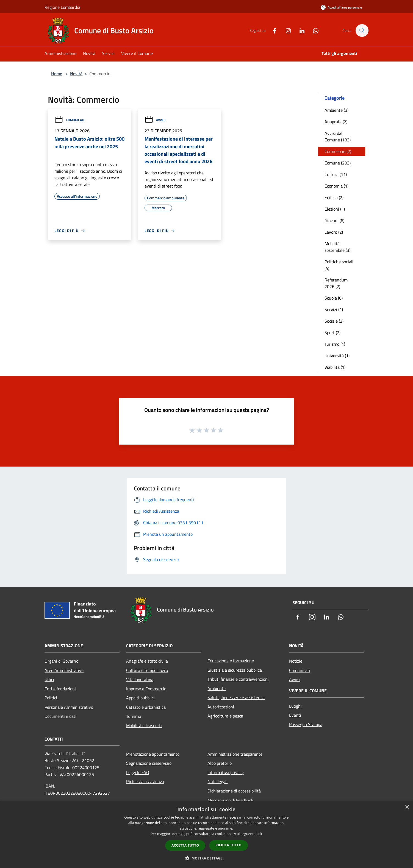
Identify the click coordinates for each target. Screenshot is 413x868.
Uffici (49, 679)
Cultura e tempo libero (147, 670)
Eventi (295, 715)
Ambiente (217, 688)
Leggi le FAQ (138, 772)
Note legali (217, 782)
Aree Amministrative (64, 670)
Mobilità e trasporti (144, 725)
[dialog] (206, 835)
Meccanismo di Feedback (230, 800)
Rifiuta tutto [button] (228, 845)
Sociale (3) (334, 321)
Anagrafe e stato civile (147, 661)
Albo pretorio (220, 763)
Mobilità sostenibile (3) (337, 247)
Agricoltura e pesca (225, 716)
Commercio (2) (338, 151)
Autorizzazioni (221, 707)
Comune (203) (338, 163)
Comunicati (69, 120)
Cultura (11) (336, 174)
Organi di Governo (61, 661)
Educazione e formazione (231, 661)
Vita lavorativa (140, 679)
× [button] (407, 807)
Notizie (296, 661)
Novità (76, 74)
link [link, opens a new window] (259, 834)
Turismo (134, 716)
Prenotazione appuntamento (153, 754)
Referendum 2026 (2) (336, 283)
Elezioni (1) (335, 209)
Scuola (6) (334, 298)
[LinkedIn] (299, 30)
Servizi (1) (334, 309)
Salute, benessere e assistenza (236, 697)
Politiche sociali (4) (339, 265)
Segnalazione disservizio (149, 763)
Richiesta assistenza (145, 782)
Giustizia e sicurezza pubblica (235, 670)
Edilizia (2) (334, 197)
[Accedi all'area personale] (341, 7)
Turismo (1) (335, 344)
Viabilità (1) (335, 367)
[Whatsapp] (313, 30)
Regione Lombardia (62, 7)
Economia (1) (336, 186)
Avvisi (155, 120)
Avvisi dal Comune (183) (338, 136)
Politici (51, 698)
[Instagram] (286, 30)
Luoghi (295, 706)
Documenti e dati (60, 716)
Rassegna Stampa (306, 724)
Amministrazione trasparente (235, 754)
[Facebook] (272, 30)
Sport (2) (332, 333)
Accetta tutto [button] (185, 845)
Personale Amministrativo (69, 707)
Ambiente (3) (336, 110)
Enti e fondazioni (60, 689)
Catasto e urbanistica (146, 707)
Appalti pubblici (140, 698)
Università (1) (337, 356)
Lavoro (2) (334, 232)
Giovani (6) (334, 221)
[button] (207, 858)
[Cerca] (362, 30)
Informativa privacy (226, 772)
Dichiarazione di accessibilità (234, 791)
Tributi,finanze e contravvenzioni (238, 679)
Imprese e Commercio (146, 689)
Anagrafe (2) (336, 122)
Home (57, 74)
